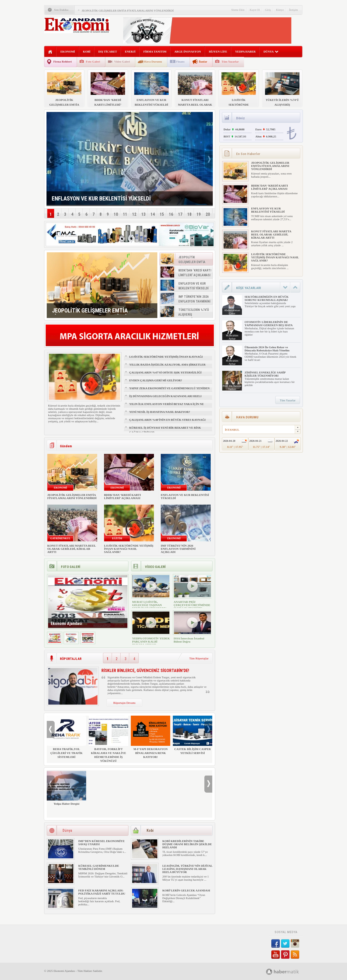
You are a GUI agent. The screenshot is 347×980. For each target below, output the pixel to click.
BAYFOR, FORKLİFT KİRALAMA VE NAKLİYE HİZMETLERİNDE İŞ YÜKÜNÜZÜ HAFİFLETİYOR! (108, 741)
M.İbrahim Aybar (232, 337)
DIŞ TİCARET (108, 52)
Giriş (268, 10)
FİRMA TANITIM (155, 52)
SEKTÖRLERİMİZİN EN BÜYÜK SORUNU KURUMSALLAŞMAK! (266, 298)
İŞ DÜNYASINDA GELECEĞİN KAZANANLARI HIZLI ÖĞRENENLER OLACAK (165, 398)
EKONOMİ (68, 52)
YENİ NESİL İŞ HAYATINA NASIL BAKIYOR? (160, 412)
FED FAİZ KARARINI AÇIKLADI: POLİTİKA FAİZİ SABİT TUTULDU (102, 892)
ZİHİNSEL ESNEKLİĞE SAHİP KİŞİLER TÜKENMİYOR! (265, 374)
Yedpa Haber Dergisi (66, 788)
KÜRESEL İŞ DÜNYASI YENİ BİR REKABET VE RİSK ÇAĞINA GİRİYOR (165, 430)
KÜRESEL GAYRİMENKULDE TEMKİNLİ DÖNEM (99, 867)
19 (199, 214)
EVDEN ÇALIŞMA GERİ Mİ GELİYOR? (156, 380)
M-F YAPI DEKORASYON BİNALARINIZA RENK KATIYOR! (151, 737)
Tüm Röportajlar (199, 658)
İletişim (293, 10)
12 (134, 214)
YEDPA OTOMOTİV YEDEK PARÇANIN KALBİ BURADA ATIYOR (151, 642)
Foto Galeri (93, 61)
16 (171, 214)
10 (116, 214)
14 (153, 214)
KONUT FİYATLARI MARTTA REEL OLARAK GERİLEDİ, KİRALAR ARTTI (72, 549)
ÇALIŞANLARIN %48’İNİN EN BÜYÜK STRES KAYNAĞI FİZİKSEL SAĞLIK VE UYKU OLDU (167, 422)
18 (189, 214)
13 (143, 214)
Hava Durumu (153, 61)
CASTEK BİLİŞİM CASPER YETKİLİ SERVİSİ (193, 735)
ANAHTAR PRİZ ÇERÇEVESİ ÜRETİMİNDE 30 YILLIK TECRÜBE (192, 605)
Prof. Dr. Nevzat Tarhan (232, 387)
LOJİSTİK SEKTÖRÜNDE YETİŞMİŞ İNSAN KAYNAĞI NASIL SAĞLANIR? (166, 359)
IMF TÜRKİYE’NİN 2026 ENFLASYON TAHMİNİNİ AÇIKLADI (178, 549)
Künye (280, 10)
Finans (180, 61)
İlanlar (203, 61)
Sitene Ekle (238, 10)
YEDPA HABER (245, 52)
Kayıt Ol (255, 10)
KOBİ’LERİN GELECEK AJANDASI (186, 890)
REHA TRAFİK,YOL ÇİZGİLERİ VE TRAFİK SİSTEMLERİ (66, 737)
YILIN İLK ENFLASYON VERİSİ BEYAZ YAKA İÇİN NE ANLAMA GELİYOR (167, 406)
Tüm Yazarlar (230, 61)
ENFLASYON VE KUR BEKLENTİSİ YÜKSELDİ (268, 210)
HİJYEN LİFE (218, 52)
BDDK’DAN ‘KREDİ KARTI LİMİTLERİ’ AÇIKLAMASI (122, 496)
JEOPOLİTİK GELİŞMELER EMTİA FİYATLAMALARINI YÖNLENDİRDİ (128, 11)
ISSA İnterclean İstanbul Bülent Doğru (189, 640)
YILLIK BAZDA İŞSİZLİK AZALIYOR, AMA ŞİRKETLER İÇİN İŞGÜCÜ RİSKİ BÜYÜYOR (167, 367)
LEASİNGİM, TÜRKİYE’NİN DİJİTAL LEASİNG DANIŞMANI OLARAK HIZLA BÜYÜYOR (187, 869)
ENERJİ (130, 52)
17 (180, 214)
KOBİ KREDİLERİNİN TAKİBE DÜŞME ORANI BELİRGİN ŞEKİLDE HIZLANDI (187, 844)
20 (208, 214)
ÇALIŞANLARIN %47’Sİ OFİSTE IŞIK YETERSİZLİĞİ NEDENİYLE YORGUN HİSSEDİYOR (165, 375)
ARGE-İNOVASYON (188, 52)
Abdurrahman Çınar (232, 312)
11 (125, 214)
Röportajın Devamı (124, 703)
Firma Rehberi (63, 61)
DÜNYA (271, 52)
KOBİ (87, 52)
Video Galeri (122, 61)
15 (162, 214)
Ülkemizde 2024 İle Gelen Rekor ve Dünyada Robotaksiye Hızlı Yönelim (267, 349)
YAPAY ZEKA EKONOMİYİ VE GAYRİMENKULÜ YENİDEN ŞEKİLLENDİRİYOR (169, 391)
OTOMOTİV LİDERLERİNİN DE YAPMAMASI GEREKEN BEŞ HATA (269, 324)
